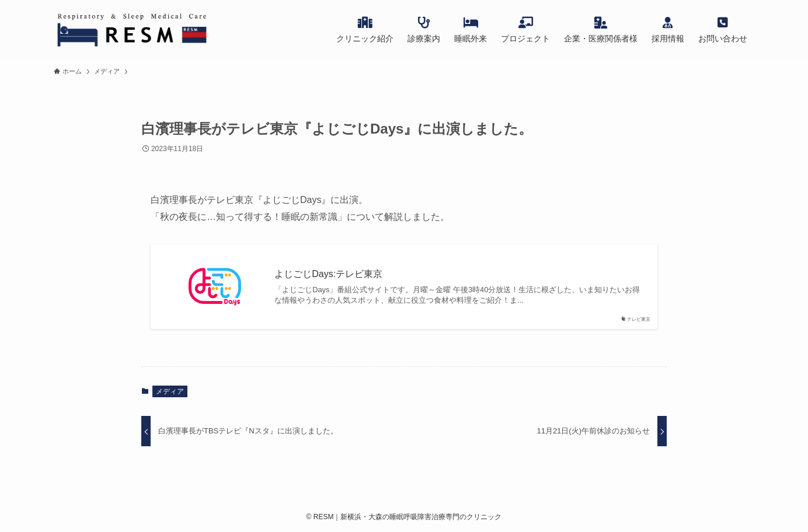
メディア (170, 391)
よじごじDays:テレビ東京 (328, 274)
